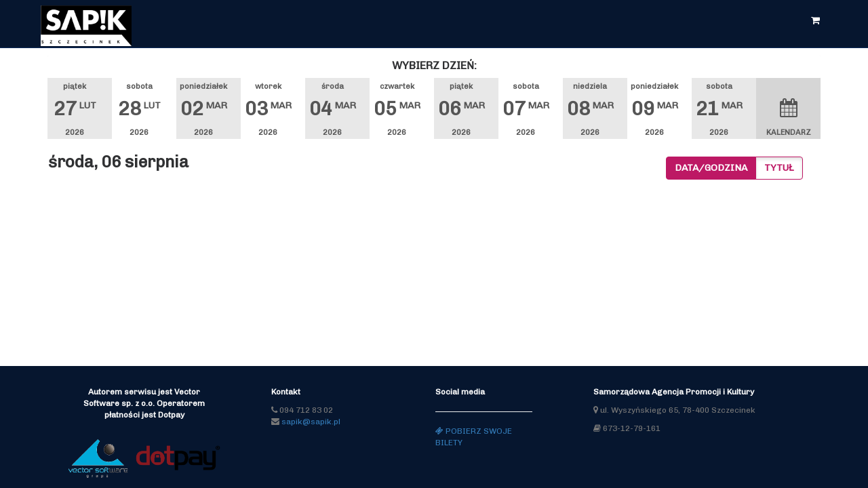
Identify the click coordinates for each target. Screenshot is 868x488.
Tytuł (779, 168)
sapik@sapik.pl (311, 422)
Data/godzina (711, 168)
